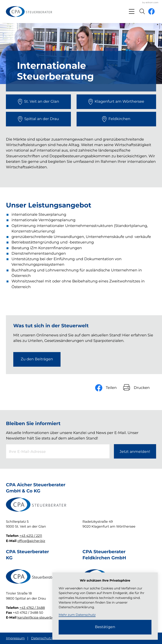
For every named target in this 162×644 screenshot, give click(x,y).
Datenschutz (41, 638)
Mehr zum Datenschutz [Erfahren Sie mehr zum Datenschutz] (77, 615)
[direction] (38, 102)
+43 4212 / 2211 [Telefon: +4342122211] (31, 536)
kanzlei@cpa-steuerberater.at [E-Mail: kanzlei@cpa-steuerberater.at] (41, 617)
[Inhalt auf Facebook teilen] (109, 388)
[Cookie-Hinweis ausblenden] (105, 627)
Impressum (15, 638)
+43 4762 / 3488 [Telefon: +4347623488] (32, 608)
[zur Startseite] (29, 12)
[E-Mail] (58, 451)
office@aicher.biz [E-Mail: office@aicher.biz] (31, 541)
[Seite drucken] (140, 388)
